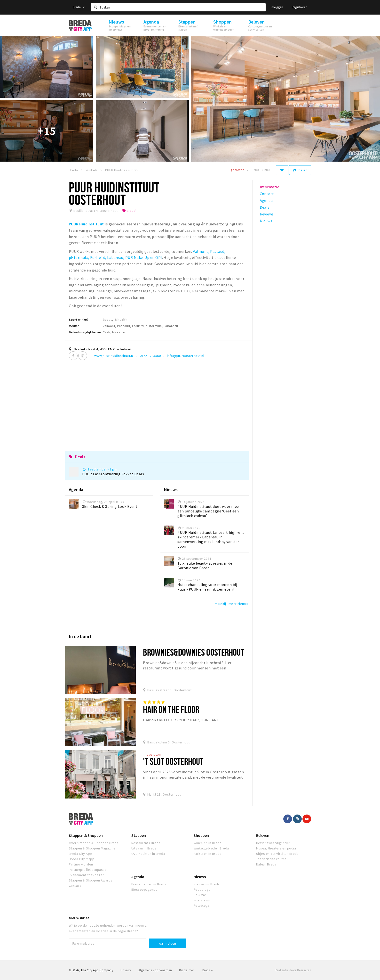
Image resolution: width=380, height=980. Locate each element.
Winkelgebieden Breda (211, 848)
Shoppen (201, 835)
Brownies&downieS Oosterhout (194, 652)
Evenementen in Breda (149, 884)
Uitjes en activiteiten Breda (277, 854)
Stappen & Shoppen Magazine (92, 848)
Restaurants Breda (146, 843)
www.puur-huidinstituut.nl (114, 356)
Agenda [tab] (266, 200)
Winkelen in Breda (207, 843)
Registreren (300, 7)
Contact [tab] (267, 194)
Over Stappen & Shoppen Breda (94, 843)
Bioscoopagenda (145, 889)
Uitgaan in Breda (144, 848)
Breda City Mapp (82, 859)
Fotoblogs (202, 906)
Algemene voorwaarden (155, 970)
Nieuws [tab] (266, 221)
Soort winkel (78, 320)
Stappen (139, 835)
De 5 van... (201, 895)
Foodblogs (202, 889)
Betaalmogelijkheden (85, 332)
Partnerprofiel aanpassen (89, 870)
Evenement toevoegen (87, 875)
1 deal (129, 211)
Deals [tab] (265, 207)
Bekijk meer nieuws (231, 604)
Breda (79, 7)
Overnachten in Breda (148, 854)
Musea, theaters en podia (276, 848)
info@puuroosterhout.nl (186, 356)
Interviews (202, 900)
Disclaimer (186, 970)
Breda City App (80, 854)
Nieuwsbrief (79, 918)
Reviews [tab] (267, 214)
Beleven (263, 835)
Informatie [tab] (270, 187)
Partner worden (81, 864)
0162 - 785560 (150, 356)
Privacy (126, 970)
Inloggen (277, 7)
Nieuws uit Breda (207, 884)
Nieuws (200, 877)
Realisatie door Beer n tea (293, 970)
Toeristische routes (271, 859)
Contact (75, 886)
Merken (74, 326)
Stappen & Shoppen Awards (91, 880)
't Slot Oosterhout (173, 761)
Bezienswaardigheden (273, 843)
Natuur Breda (266, 864)
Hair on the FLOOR (171, 709)
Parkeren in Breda (207, 854)
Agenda (138, 877)
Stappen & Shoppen (86, 835)
